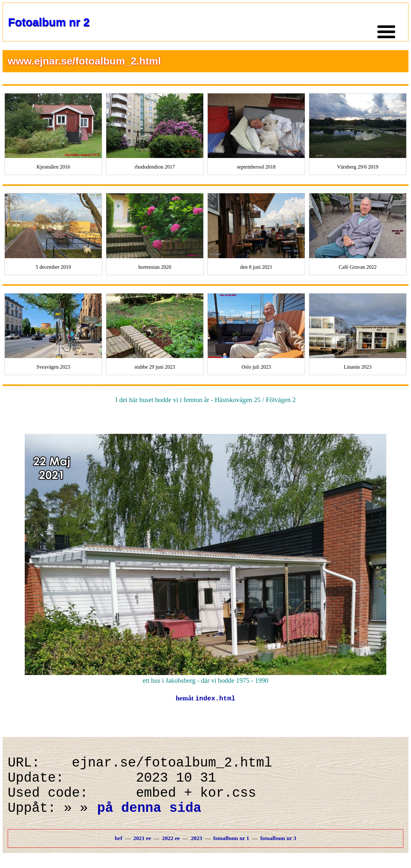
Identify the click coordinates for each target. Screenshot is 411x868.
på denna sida (149, 819)
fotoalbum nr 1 (231, 851)
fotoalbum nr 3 (278, 851)
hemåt (205, 699)
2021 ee (142, 851)
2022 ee (171, 851)
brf (118, 851)
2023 (196, 851)
